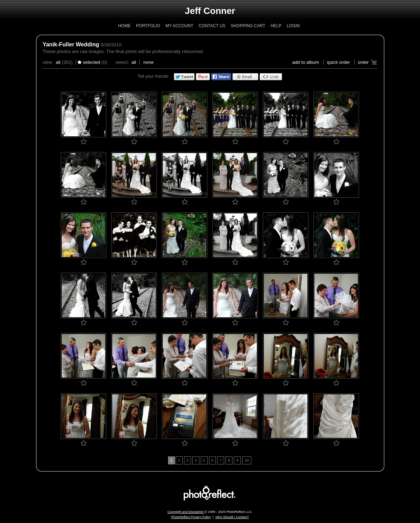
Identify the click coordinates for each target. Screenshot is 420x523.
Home (124, 26)
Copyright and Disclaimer (186, 512)
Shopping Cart (248, 26)
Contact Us (212, 26)
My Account (180, 26)
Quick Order (338, 62)
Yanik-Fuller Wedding (71, 44)
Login (293, 26)
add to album (306, 62)
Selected (92, 62)
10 (247, 460)
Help (276, 26)
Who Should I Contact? (232, 517)
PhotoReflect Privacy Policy (191, 517)
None (148, 62)
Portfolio (148, 26)
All (58, 62)
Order (363, 62)
